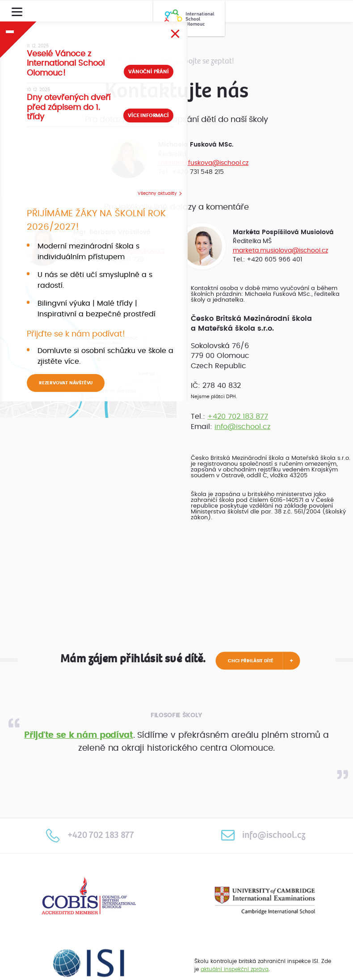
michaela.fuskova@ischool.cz (203, 163)
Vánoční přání (148, 72)
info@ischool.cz (242, 427)
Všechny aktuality (157, 193)
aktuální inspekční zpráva (235, 969)
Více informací (148, 116)
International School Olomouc (189, 18)
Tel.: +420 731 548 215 (191, 172)
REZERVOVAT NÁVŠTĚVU (66, 383)
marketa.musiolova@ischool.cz (280, 250)
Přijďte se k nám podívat (78, 735)
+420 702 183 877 (238, 416)
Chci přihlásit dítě (251, 661)
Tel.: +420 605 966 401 (267, 259)
